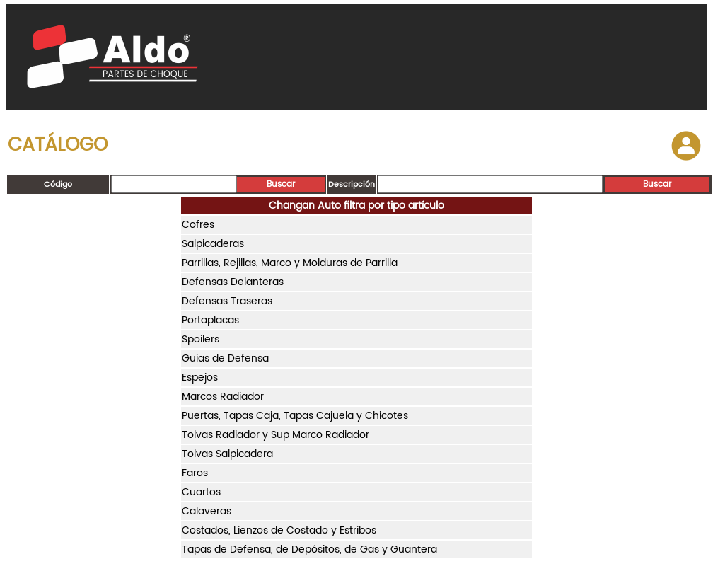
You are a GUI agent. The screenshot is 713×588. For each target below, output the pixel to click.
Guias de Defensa (225, 358)
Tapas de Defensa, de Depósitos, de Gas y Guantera (309, 549)
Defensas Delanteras (233, 282)
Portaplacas (210, 320)
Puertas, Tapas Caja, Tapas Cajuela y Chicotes (295, 416)
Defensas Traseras (227, 301)
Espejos (200, 377)
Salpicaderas (213, 244)
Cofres (198, 225)
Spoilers (201, 339)
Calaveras (207, 511)
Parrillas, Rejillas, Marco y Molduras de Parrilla (290, 263)
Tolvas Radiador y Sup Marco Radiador (276, 435)
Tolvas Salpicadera (227, 454)
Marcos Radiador (223, 397)
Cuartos (201, 492)
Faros (195, 473)
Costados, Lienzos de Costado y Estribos (279, 530)
